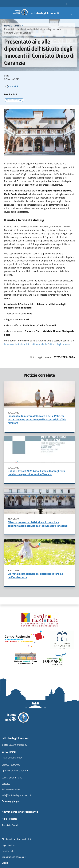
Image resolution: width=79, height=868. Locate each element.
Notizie (17, 26)
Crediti (5, 863)
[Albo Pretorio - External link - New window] (39, 820)
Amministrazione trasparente (20, 812)
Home (7, 26)
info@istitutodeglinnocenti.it (16, 795)
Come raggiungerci (11, 801)
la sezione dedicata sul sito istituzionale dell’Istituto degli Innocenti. (38, 344)
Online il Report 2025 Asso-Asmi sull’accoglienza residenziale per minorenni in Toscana (36, 473)
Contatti (6, 783)
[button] (68, 4)
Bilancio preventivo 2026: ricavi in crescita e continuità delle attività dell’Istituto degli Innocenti (38, 524)
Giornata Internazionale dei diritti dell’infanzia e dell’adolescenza (36, 575)
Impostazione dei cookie (14, 857)
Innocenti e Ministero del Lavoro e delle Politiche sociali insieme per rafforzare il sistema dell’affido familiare (37, 419)
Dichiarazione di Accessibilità (16, 839)
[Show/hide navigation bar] (7, 13)
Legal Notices (9, 845)
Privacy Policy (9, 851)
